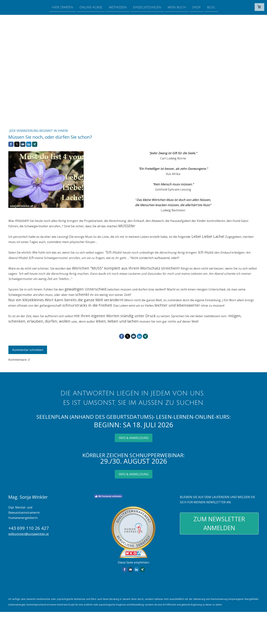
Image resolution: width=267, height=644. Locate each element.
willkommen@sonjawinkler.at (29, 534)
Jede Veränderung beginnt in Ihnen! (39, 131)
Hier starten (62, 7)
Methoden (118, 7)
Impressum (14, 630)
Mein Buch (177, 7)
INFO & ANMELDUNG (134, 438)
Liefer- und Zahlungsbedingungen (194, 620)
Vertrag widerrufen (54, 634)
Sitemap (33, 634)
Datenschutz (120, 630)
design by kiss (15, 638)
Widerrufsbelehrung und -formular (50, 630)
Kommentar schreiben (28, 350)
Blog (211, 7)
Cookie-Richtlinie (17, 634)
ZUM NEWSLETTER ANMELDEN (219, 523)
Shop (196, 7)
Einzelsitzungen (147, 7)
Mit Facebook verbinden (108, 496)
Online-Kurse (91, 7)
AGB (25, 630)
